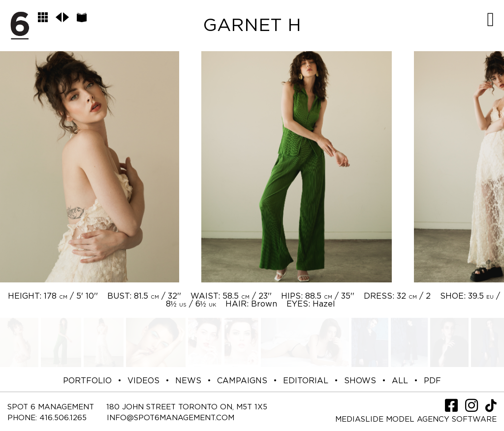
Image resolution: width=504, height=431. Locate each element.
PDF (432, 381)
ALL (400, 381)
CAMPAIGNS (242, 381)
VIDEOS (143, 381)
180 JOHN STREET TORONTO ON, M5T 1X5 (187, 407)
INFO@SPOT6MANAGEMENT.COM (171, 418)
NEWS (188, 381)
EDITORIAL (306, 381)
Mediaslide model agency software (416, 419)
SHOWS (360, 381)
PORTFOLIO (87, 381)
